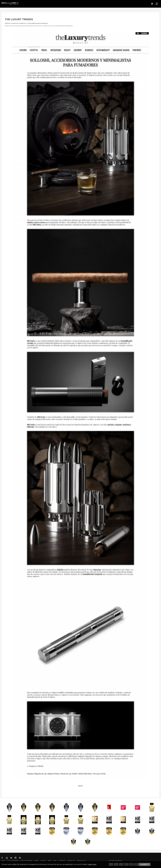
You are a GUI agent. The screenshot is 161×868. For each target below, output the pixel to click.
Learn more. (92, 864)
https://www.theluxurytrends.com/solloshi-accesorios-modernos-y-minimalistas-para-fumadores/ (39, 26)
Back (80, 786)
